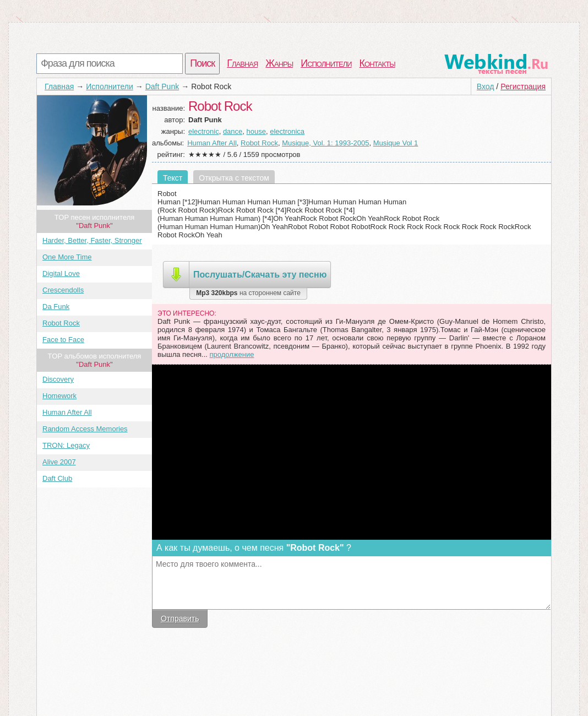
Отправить (180, 619)
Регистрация (523, 86)
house (256, 131)
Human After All (67, 412)
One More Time (67, 257)
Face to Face (63, 340)
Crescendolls (63, 290)
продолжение (232, 354)
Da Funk (56, 307)
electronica (287, 131)
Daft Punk (162, 86)
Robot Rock (61, 323)
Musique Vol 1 (396, 143)
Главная (242, 63)
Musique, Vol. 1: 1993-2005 (325, 143)
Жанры (279, 63)
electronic (204, 131)
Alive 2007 (59, 462)
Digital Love (61, 273)
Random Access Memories (85, 429)
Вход (486, 86)
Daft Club (57, 478)
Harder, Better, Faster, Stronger (92, 240)
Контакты (377, 63)
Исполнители (326, 63)
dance (233, 131)
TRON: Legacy (66, 445)
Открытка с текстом (234, 178)
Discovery (58, 379)
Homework (59, 396)
